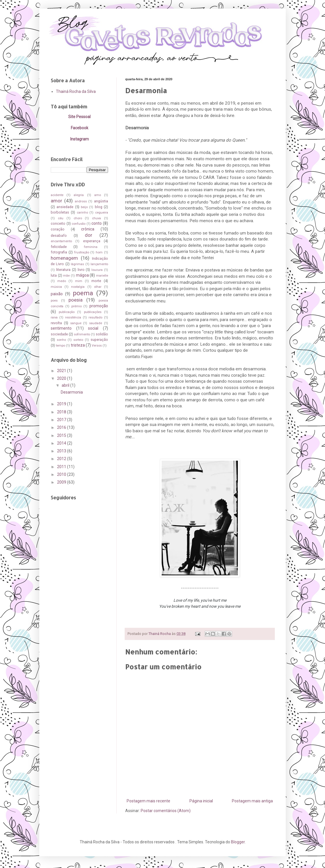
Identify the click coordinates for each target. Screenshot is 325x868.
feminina (91, 247)
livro (81, 270)
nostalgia (78, 287)
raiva (54, 317)
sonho (61, 340)
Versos (97, 346)
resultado (95, 317)
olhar (98, 287)
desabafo (59, 235)
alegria (79, 195)
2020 (62, 378)
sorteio (78, 340)
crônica (88, 229)
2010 (62, 474)
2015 (62, 435)
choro (78, 218)
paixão (57, 294)
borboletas (60, 212)
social (93, 328)
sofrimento (82, 334)
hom (99, 252)
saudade (96, 323)
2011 (62, 467)
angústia (101, 201)
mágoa (82, 275)
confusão (79, 224)
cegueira (102, 213)
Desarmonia (72, 392)
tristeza (78, 345)
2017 (62, 420)
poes (54, 301)
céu (61, 218)
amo (98, 195)
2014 (62, 443)
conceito (58, 223)
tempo (60, 346)
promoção (99, 306)
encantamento (61, 241)
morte (96, 281)
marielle (102, 276)
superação (99, 340)
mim (79, 281)
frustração (82, 252)
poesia (76, 300)
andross (81, 201)
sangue (76, 323)
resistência (73, 317)
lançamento (99, 264)
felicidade (59, 247)
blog (99, 207)
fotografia (59, 252)
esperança (92, 241)
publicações (93, 312)
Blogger (238, 842)
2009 (62, 482)
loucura (97, 270)
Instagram (80, 139)
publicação (67, 312)
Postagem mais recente (148, 801)
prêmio (77, 306)
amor (56, 201)
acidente (57, 195)
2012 (62, 459)
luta (54, 275)
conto (97, 223)
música (56, 287)
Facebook (80, 128)
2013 (62, 451)
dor (89, 235)
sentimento (61, 328)
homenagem (64, 258)
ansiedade (65, 207)
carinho (82, 213)
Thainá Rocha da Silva (76, 91)
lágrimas (77, 264)
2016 (62, 427)
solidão (102, 334)
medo (62, 281)
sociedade (59, 334)
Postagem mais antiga (252, 801)
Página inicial (201, 801)
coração (58, 229)
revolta (56, 323)
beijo (84, 207)
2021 (62, 371)
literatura (63, 270)
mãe (66, 276)
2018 (62, 412)
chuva (96, 218)
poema (83, 293)
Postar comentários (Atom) (166, 811)
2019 (62, 404)
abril (66, 385)
